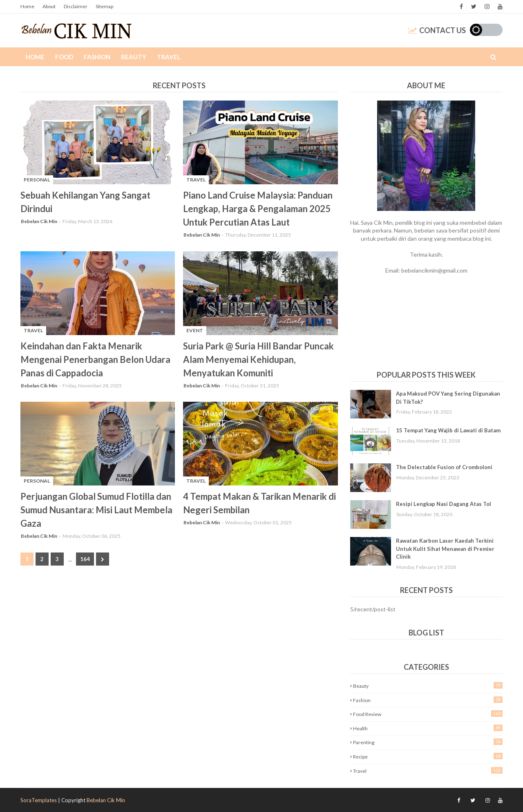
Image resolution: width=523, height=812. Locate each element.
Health (428, 728)
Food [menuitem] (64, 57)
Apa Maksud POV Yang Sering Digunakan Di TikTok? (448, 398)
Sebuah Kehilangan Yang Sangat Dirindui (85, 202)
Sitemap (104, 6)
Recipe (428, 756)
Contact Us (437, 30)
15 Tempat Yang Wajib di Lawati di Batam (448, 430)
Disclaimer (76, 6)
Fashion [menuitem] (97, 57)
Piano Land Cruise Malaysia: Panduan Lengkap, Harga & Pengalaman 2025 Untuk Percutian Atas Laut (258, 209)
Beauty (428, 686)
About (49, 6)
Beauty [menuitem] (134, 57)
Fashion (428, 700)
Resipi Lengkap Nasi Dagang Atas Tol (444, 504)
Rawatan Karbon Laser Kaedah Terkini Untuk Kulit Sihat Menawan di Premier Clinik (445, 549)
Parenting (428, 742)
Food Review (428, 714)
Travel (428, 771)
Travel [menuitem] (169, 57)
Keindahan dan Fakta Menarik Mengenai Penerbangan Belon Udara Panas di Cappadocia (95, 359)
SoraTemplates (39, 800)
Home (27, 6)
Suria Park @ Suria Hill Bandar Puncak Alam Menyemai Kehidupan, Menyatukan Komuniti (258, 359)
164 (85, 559)
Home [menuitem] (35, 57)
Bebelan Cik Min (39, 221)
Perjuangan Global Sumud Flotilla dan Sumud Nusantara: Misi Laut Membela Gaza (96, 510)
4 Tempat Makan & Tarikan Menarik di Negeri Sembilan (259, 503)
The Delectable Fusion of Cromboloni (444, 467)
